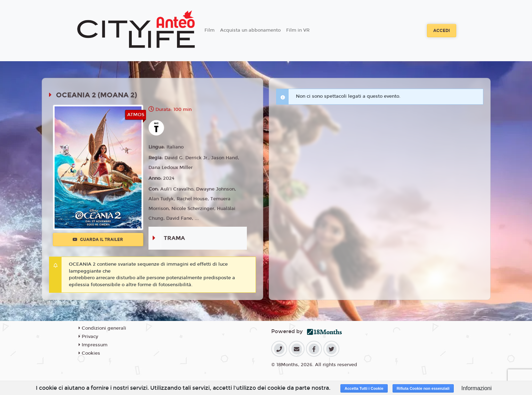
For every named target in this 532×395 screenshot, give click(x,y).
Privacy (88, 337)
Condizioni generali (102, 328)
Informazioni (477, 388)
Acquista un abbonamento (250, 30)
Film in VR (298, 30)
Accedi (442, 31)
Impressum (93, 345)
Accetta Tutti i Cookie (364, 388)
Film (209, 30)
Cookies (89, 353)
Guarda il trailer (98, 240)
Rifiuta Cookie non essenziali (423, 388)
